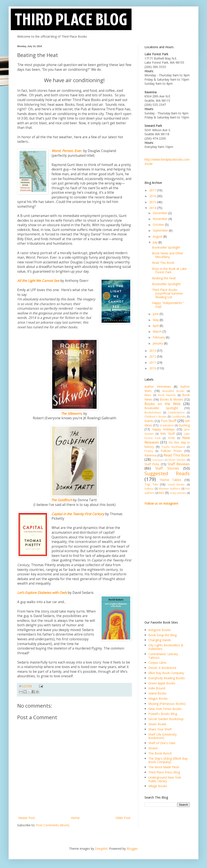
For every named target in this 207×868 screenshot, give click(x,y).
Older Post (123, 818)
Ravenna (151, 455)
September (161, 230)
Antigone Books (160, 630)
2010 (153, 368)
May (156, 320)
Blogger (132, 849)
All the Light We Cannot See (38, 281)
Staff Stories (167, 468)
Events (149, 421)
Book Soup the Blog (162, 635)
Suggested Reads (167, 473)
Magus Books (158, 698)
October (159, 225)
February (159, 337)
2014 (153, 208)
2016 (153, 196)
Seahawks (158, 460)
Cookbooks (179, 417)
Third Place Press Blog (164, 772)
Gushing (184, 425)
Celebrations (176, 412)
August (158, 236)
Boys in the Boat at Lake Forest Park (169, 270)
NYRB (171, 438)
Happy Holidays (163, 429)
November (161, 219)
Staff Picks (152, 464)
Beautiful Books (173, 391)
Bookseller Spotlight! (166, 284)
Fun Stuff (169, 421)
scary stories (178, 493)
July (155, 242)
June (156, 314)
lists (162, 493)
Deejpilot (101, 849)
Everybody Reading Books (167, 678)
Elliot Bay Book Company (166, 673)
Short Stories (177, 460)
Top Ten (151, 484)
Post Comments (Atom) (53, 825)
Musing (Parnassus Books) (167, 704)
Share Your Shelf (160, 729)
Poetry (149, 451)
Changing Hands (160, 640)
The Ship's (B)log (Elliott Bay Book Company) (168, 760)
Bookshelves (153, 412)
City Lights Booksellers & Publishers (166, 647)
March (158, 331)
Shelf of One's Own (162, 743)
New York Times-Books (165, 709)
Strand (153, 748)
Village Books (158, 786)
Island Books (157, 693)
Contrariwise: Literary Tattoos (163, 656)
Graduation (167, 425)
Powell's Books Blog (163, 714)
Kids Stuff (167, 434)
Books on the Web (162, 404)
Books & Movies (172, 399)
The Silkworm (71, 414)
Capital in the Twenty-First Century (78, 514)
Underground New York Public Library (165, 779)
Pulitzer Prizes (171, 451)
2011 (153, 362)
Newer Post (27, 818)
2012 (153, 356)
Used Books (176, 485)
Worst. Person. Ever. (67, 151)
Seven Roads (157, 724)
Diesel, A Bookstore (162, 668)
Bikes (148, 395)
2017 (153, 190)
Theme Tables (170, 480)
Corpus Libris (157, 663)
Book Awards (167, 395)
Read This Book (163, 263)
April (156, 326)
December (160, 213)
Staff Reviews (179, 464)
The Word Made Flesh (164, 767)
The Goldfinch (62, 500)
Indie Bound (157, 688)
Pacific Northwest (173, 447)
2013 (153, 351)
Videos (149, 489)
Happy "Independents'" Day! (168, 305)
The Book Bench (160, 753)
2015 (153, 202)
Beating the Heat (164, 278)
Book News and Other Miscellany (168, 255)
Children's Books (155, 417)
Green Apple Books (162, 683)
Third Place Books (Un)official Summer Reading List (168, 293)
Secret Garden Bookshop (166, 719)
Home (75, 818)
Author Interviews (158, 386)
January (158, 343)
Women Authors (169, 489)
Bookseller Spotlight (166, 247)
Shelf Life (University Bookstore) (162, 736)
